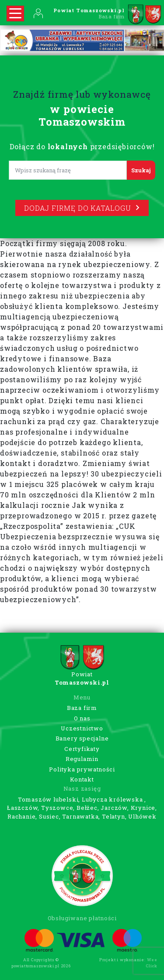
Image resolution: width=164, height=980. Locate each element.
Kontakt (82, 779)
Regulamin (82, 759)
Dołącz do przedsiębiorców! (82, 146)
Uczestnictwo (82, 728)
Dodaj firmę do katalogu (82, 208)
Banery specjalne (82, 738)
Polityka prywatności (82, 769)
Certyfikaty (82, 749)
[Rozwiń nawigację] (15, 14)
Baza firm (82, 708)
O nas (82, 718)
